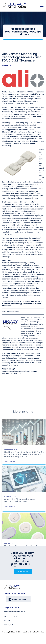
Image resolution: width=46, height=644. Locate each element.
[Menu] (42, 5)
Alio (17, 321)
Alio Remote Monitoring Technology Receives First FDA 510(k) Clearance (23, 313)
